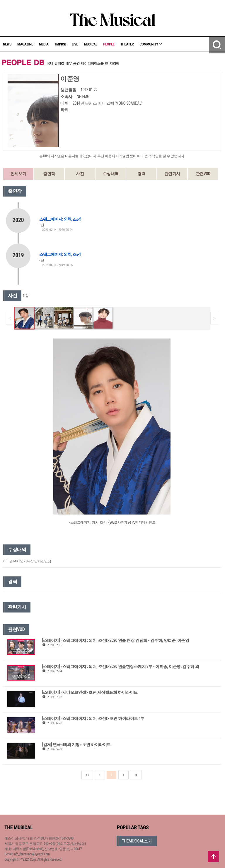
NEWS (7, 44)
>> (136, 775)
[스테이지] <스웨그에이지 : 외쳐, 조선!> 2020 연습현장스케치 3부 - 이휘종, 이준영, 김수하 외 (121, 666)
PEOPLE (109, 44)
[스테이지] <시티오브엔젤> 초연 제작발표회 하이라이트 (90, 692)
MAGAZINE (25, 44)
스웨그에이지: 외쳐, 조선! (60, 219)
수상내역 (111, 174)
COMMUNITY (151, 44)
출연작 (49, 174)
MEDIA (44, 44)
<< (87, 775)
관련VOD (203, 174)
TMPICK (60, 44)
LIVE (75, 44)
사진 (80, 174)
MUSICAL (91, 44)
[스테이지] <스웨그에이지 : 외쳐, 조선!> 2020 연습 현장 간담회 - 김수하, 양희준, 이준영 (116, 640)
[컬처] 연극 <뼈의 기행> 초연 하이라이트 (76, 745)
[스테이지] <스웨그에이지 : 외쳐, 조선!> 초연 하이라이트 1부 (93, 718)
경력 (141, 174)
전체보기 (18, 174)
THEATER (127, 44)
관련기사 (172, 174)
